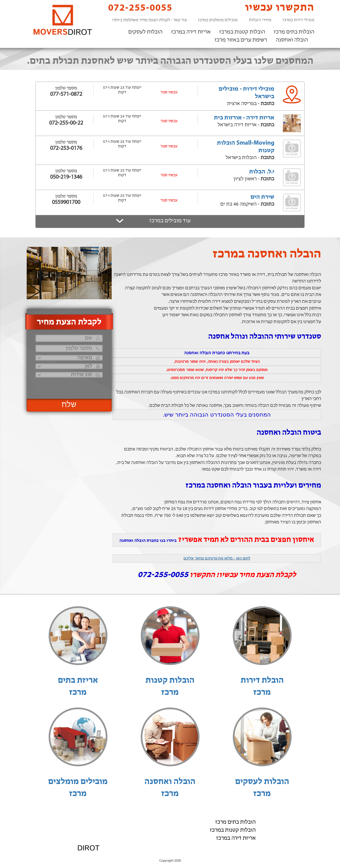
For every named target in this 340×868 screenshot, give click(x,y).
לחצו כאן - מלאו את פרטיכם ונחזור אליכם (217, 558)
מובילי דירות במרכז (298, 20)
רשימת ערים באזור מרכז (241, 40)
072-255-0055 (136, 8)
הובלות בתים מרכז (294, 32)
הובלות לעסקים (145, 32)
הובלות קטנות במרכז (242, 32)
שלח (69, 405)
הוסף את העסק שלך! (262, 856)
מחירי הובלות (260, 20)
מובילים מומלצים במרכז (218, 20)
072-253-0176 (66, 148)
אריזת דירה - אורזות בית (244, 118)
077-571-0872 (66, 94)
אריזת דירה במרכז (191, 32)
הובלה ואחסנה (292, 40)
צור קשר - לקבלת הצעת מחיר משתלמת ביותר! (149, 20)
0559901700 (66, 202)
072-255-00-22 (66, 123)
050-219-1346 (66, 177)
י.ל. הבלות (262, 172)
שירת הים (262, 197)
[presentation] (68, 386)
